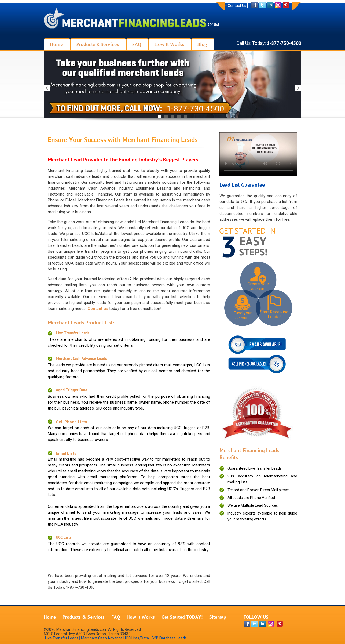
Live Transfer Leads (73, 333)
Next (298, 88)
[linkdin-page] (262, 624)
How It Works (141, 618)
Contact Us (237, 6)
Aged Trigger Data (71, 390)
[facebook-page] (247, 624)
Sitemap (218, 618)
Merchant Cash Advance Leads (81, 359)
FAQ (116, 618)
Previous (47, 88)
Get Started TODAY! (182, 618)
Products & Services (84, 618)
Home (50, 618)
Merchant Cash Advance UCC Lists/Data (115, 638)
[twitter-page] (255, 624)
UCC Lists (64, 538)
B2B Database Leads (169, 638)
